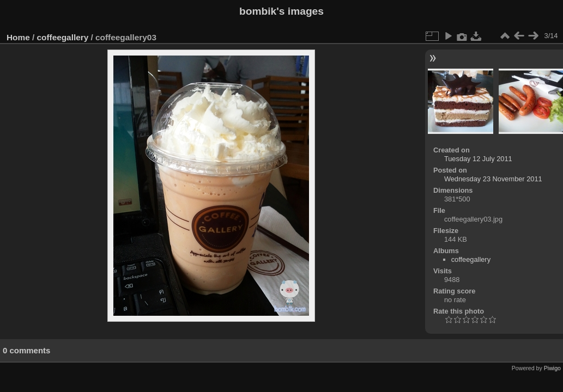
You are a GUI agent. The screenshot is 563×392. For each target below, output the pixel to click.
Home (18, 37)
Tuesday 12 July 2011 (478, 159)
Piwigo (552, 368)
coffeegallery (63, 37)
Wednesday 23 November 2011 (493, 179)
